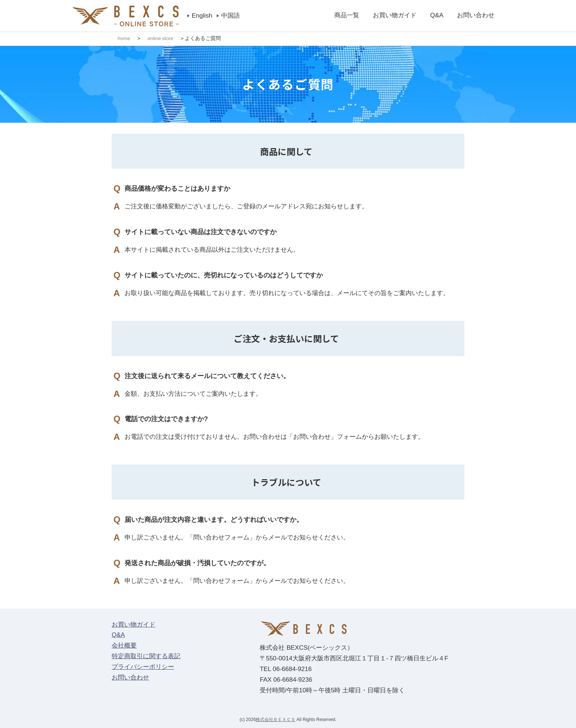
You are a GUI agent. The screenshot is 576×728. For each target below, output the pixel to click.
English (202, 16)
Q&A (437, 15)
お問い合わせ (476, 15)
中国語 (231, 16)
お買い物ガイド (395, 15)
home (124, 38)
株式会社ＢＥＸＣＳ (276, 719)
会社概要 (124, 645)
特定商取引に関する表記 (146, 656)
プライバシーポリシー (143, 667)
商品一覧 (347, 15)
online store (161, 38)
